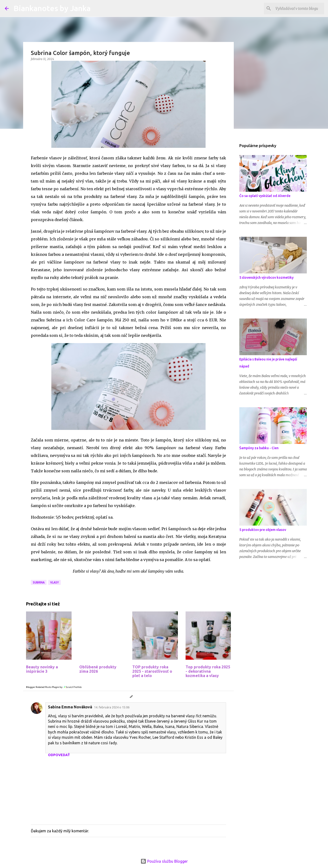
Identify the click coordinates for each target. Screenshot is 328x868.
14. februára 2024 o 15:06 (112, 707)
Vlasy (54, 582)
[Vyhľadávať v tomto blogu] (299, 8)
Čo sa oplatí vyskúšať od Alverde (265, 196)
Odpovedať (59, 755)
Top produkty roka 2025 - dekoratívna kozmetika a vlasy (208, 671)
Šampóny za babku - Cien (259, 448)
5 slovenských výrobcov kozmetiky (266, 278)
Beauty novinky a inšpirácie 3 (42, 669)
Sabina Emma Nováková (70, 707)
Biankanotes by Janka (52, 8)
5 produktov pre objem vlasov (263, 530)
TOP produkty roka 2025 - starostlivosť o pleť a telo (152, 671)
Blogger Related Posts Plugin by (54, 687)
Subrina (39, 582)
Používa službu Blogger (164, 861)
